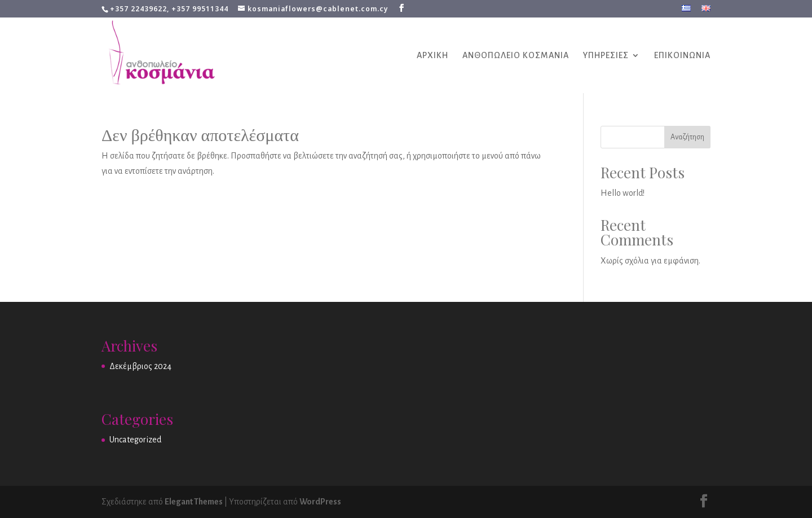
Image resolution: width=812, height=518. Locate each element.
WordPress (320, 502)
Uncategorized (135, 440)
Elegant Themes (194, 502)
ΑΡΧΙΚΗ (433, 56)
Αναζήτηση (687, 137)
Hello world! (623, 193)
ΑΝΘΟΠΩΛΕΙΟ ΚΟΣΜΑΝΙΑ (516, 56)
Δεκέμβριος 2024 (140, 366)
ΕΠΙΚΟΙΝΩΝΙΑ (682, 56)
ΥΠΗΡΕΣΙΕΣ (606, 56)
